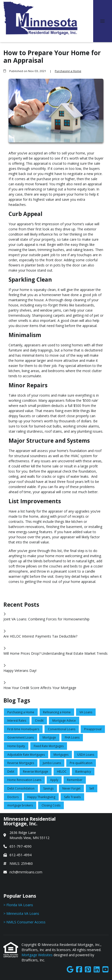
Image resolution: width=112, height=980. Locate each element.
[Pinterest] (88, 970)
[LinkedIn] (97, 970)
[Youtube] (106, 970)
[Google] (70, 970)
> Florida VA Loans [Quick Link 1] (18, 905)
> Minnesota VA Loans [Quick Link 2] (21, 913)
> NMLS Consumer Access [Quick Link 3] (24, 922)
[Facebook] (79, 970)
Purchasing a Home (68, 71)
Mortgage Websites (38, 955)
